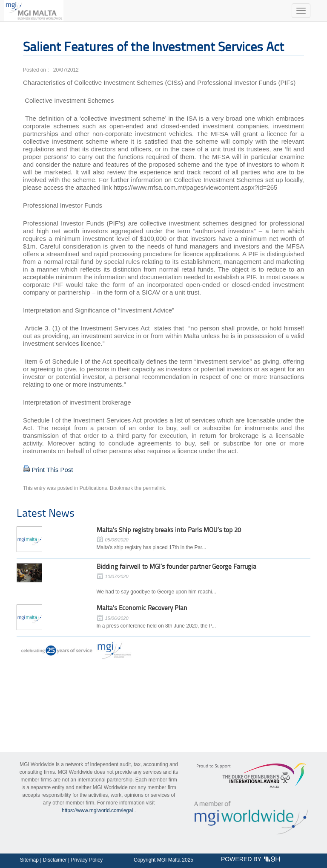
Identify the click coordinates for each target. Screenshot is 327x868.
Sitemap (29, 860)
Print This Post (52, 470)
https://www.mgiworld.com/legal (97, 810)
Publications (93, 488)
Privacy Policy (87, 860)
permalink (154, 488)
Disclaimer (55, 860)
